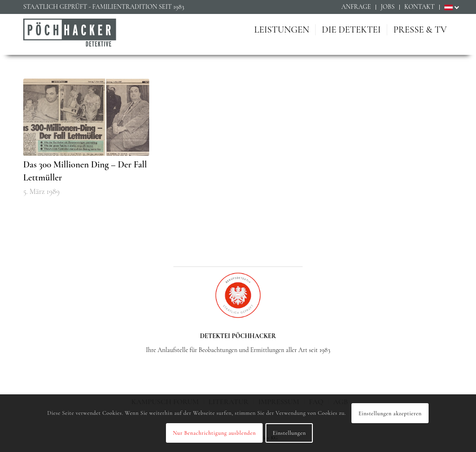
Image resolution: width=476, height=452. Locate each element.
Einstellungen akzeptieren (390, 413)
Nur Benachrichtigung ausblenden (214, 433)
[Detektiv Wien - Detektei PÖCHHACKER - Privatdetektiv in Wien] (70, 39)
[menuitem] (356, 7)
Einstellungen (289, 433)
